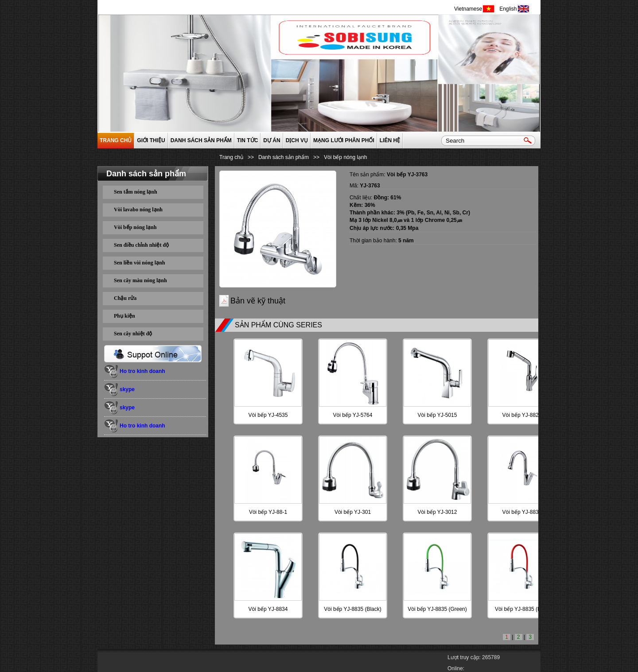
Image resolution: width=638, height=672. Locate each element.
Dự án (272, 140)
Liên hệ (390, 140)
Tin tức (248, 140)
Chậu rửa (125, 298)
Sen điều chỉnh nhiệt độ (141, 245)
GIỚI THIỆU (151, 140)
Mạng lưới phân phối (344, 140)
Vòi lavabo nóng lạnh (138, 210)
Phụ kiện (124, 316)
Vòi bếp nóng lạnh (135, 227)
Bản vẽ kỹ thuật (258, 301)
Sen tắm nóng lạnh (136, 192)
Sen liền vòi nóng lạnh (139, 263)
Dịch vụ (297, 140)
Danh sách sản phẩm (201, 140)
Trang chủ (116, 140)
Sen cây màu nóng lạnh (140, 280)
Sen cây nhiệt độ (133, 334)
